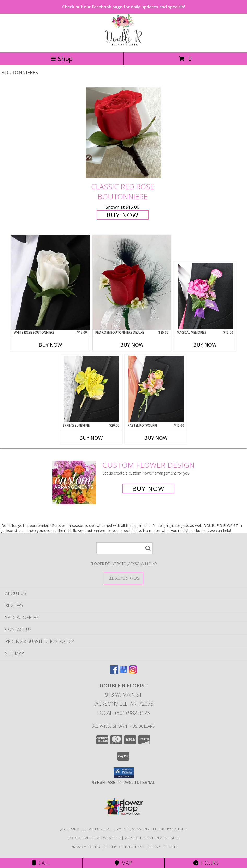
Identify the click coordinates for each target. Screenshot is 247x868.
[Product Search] (125, 548)
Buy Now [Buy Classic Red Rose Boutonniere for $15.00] (123, 215)
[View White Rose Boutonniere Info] (50, 282)
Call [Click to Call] (41, 863)
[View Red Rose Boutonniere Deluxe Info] (132, 282)
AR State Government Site (152, 838)
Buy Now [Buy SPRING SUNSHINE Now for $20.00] (91, 438)
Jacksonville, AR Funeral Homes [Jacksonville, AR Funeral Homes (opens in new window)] (93, 829)
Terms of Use (163, 847)
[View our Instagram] (133, 672)
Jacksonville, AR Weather (95, 838)
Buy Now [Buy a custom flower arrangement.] (148, 488)
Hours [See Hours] (206, 863)
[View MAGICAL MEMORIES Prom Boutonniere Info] (205, 296)
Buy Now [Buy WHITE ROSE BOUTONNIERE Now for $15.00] (50, 345)
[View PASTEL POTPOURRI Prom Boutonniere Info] (156, 389)
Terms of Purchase (125, 847)
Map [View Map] (123, 863)
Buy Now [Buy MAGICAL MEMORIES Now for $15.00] (205, 345)
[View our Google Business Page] (123, 672)
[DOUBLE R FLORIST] (124, 45)
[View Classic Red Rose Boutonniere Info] (123, 132)
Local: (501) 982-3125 (123, 713)
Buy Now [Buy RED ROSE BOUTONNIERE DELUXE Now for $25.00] (132, 345)
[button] (124, 773)
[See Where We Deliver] (123, 578)
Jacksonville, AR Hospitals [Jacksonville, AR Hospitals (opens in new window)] (159, 829)
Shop (62, 59)
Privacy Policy (86, 847)
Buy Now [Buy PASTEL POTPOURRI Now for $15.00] (156, 438)
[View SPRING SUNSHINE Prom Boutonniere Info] (91, 389)
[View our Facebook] (114, 672)
